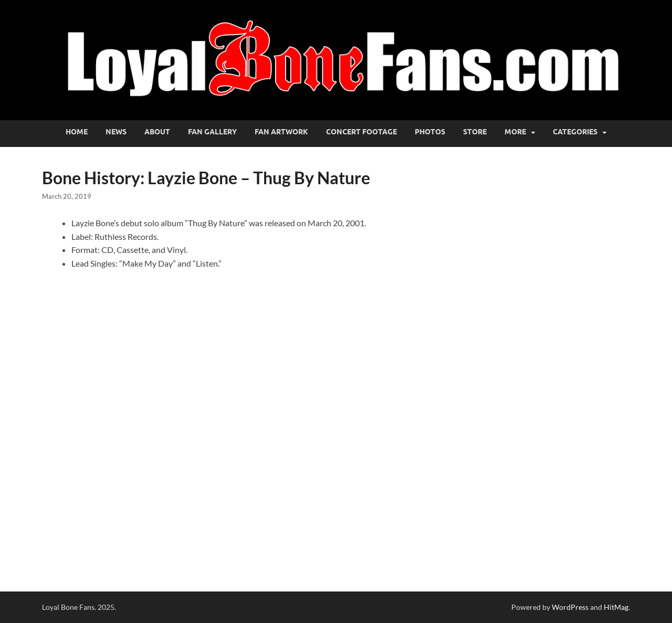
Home (77, 132)
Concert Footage (361, 132)
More (515, 132)
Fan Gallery (212, 132)
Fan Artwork (281, 132)
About (157, 132)
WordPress (570, 607)
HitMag (616, 607)
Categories (575, 132)
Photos (430, 132)
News (116, 132)
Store (475, 132)
